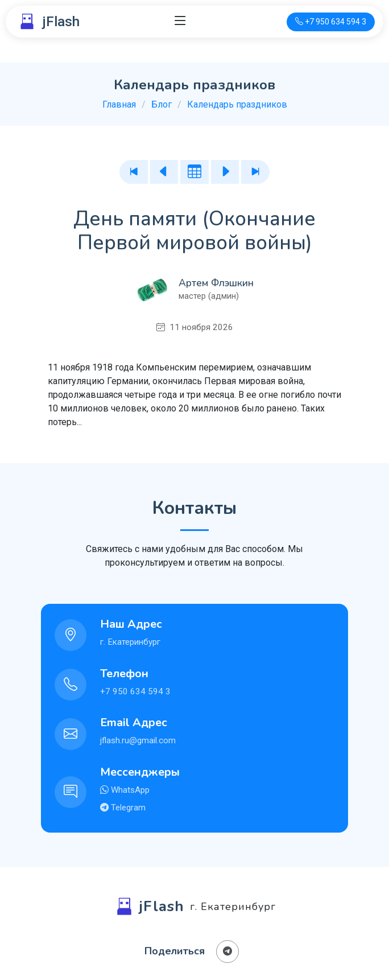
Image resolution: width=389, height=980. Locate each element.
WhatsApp (129, 790)
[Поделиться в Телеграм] (227, 952)
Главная (119, 104)
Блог (162, 104)
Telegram (127, 808)
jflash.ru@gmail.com (138, 740)
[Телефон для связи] (331, 22)
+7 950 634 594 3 (135, 691)
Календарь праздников (237, 104)
